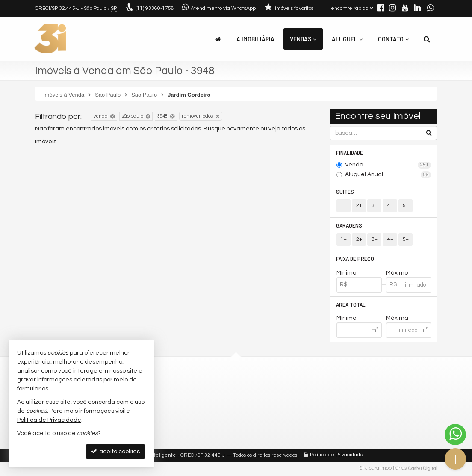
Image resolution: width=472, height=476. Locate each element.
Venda (388, 165)
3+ (375, 206)
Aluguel (347, 39)
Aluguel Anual (388, 175)
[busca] (427, 39)
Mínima (347, 319)
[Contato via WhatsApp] (455, 435)
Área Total (351, 305)
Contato (393, 39)
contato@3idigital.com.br (183, 396)
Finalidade (350, 152)
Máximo (397, 274)
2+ (359, 206)
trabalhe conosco (172, 405)
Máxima (397, 319)
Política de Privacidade (337, 457)
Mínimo (346, 274)
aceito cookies (115, 451)
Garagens (350, 226)
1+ (344, 206)
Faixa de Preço (355, 259)
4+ (390, 206)
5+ (405, 206)
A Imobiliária (255, 39)
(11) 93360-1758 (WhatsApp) (186, 386)
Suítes (345, 192)
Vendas (303, 39)
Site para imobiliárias (383, 469)
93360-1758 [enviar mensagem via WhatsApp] (155, 8)
